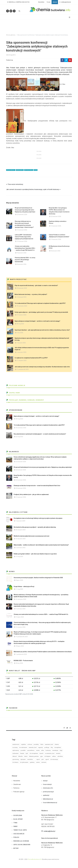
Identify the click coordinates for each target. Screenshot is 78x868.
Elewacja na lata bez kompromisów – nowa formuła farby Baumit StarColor (37, 486)
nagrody (40, 747)
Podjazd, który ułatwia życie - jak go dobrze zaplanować (31, 494)
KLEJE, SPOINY (18, 819)
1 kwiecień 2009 (20, 521)
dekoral (15, 756)
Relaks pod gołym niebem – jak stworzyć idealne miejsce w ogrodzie (35, 554)
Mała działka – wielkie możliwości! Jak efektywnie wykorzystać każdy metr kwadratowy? (41, 545)
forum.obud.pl (47, 784)
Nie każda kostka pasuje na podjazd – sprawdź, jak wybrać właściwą (35, 527)
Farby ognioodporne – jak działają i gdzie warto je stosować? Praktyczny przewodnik (41, 312)
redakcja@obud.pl (65, 2)
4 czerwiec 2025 (21, 609)
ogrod (47, 759)
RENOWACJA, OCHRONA (21, 841)
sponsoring (16, 759)
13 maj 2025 (19, 556)
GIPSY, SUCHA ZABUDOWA (22, 845)
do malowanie (23, 747)
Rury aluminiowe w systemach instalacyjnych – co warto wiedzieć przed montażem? (40, 434)
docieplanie (58, 747)
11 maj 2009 (19, 589)
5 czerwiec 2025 (21, 352)
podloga (47, 747)
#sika (36, 170)
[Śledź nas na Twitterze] (11, 11)
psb (43, 759)
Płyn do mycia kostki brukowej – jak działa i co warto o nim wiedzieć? (36, 285)
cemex (38, 762)
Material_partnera (34, 756)
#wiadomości (11, 170)
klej (52, 747)
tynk (27, 753)
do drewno (15, 762)
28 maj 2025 (20, 324)
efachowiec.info (48, 788)
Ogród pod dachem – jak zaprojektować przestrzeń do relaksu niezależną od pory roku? (42, 330)
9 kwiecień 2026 (22, 253)
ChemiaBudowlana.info (35, 859)
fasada (22, 753)
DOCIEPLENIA (18, 815)
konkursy (48, 750)
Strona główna (11, 35)
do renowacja (54, 759)
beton (26, 756)
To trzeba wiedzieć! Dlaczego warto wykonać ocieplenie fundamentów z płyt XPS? (40, 303)
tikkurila (20, 756)
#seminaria (20, 170)
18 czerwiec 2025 (22, 306)
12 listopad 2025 (22, 297)
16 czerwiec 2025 (21, 599)
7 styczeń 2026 (21, 343)
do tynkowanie (24, 762)
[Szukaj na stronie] (19, 11)
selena (54, 756)
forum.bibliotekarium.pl (50, 803)
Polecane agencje (16, 385)
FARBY (15, 826)
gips (42, 756)
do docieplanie (34, 753)
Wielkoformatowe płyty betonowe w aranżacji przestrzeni (31, 536)
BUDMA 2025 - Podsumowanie (23, 661)
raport (38, 759)
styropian (23, 759)
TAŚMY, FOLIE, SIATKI (20, 830)
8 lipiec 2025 (19, 580)
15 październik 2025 (22, 637)
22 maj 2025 (19, 437)
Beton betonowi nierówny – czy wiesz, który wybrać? (31, 294)
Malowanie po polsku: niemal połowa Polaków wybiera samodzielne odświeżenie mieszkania (43, 652)
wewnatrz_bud (49, 744)
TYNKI (15, 823)
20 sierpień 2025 (21, 530)
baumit (41, 753)
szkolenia (60, 756)
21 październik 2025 (23, 369)
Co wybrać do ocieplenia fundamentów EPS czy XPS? (31, 358)
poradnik (23, 750)
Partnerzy (16, 788)
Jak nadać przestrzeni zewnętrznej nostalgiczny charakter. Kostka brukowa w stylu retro (42, 367)
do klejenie (47, 756)
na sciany (15, 747)
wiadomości (16, 744)
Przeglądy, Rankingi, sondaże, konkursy (25, 400)
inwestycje (55, 750)
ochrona (30, 744)
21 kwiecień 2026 (21, 497)
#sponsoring (29, 170)
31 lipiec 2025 (20, 617)
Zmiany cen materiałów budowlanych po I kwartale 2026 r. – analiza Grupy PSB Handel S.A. (25, 248)
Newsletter (41, 2)
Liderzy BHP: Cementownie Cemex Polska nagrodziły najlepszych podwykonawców (24, 237)
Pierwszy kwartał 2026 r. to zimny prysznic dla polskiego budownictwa (25, 260)
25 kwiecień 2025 (22, 288)
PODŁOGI (16, 837)
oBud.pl (55, 2)
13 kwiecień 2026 (56, 239)
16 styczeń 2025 (21, 539)
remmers (44, 762)
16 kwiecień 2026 (22, 230)
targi (61, 750)
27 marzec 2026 (21, 315)
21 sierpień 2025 (22, 360)
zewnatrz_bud (33, 747)
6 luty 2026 (20, 333)
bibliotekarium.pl (48, 799)
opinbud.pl (46, 795)
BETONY (16, 848)
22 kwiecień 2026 (22, 214)
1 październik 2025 (21, 654)
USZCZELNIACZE (19, 834)
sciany (38, 750)
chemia (57, 744)
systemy (32, 762)
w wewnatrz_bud (50, 753)
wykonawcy (16, 750)
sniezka (58, 753)
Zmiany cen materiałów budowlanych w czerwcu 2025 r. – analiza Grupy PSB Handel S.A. (41, 614)
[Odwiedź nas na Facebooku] (8, 11)
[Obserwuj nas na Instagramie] (14, 11)
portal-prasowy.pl (48, 792)
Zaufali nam (13, 393)
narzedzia (30, 759)
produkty (36, 744)
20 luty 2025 (19, 663)
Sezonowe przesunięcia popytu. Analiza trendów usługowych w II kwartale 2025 (38, 578)
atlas (43, 750)
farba (42, 744)
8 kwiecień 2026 (56, 251)
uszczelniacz (31, 750)
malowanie (15, 753)
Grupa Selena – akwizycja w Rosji (24, 586)
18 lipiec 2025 (20, 646)
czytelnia (23, 744)
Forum (49, 2)
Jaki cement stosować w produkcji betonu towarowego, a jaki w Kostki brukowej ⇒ (33, 189)
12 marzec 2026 (21, 627)
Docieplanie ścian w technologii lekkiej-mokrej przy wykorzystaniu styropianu (38, 518)
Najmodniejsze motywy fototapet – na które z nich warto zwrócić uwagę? (37, 321)
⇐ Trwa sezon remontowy (15, 184)
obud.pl (45, 781)
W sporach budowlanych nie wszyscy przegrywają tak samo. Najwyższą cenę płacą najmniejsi (25, 210)
